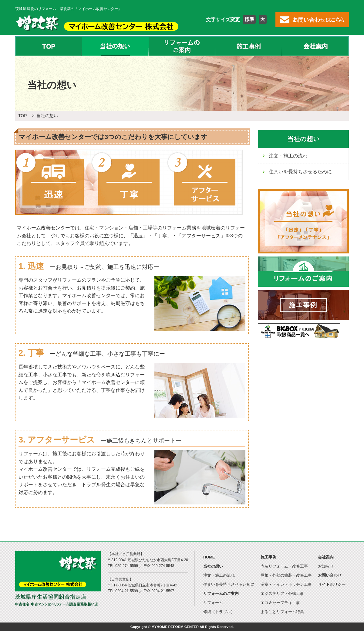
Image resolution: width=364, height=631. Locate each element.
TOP (49, 46)
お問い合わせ (330, 575)
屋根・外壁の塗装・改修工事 (286, 575)
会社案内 (315, 46)
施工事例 (249, 46)
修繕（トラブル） (219, 612)
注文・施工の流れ (288, 156)
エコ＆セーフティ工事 (280, 603)
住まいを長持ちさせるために (300, 172)
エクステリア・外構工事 (282, 594)
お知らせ (326, 566)
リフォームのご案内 (182, 46)
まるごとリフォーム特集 (282, 612)
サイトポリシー (332, 584)
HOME (209, 557)
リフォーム (213, 603)
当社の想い (115, 46)
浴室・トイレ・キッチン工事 (286, 584)
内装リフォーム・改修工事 (284, 566)
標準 (249, 19)
